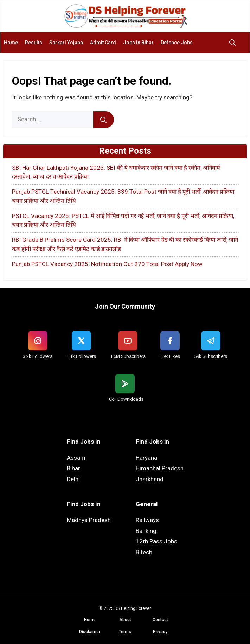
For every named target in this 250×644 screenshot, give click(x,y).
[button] (234, 43)
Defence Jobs (177, 43)
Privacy (160, 632)
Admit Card (103, 43)
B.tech (144, 552)
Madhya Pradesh (89, 520)
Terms (125, 632)
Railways (147, 520)
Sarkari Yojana (66, 43)
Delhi (73, 479)
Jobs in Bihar (138, 43)
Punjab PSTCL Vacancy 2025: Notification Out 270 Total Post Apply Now (107, 264)
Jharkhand (150, 479)
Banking (146, 531)
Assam (76, 458)
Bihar (73, 468)
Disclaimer (90, 632)
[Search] (104, 120)
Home (11, 43)
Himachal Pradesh (160, 468)
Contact (160, 620)
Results (34, 43)
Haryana (146, 458)
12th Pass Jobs (156, 541)
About (125, 620)
